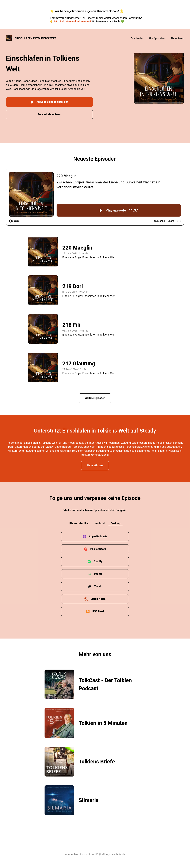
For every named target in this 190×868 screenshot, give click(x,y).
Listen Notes (98, 599)
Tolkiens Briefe (97, 762)
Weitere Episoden (95, 398)
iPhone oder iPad (79, 523)
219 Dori (73, 286)
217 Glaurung (79, 363)
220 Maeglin (77, 247)
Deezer (98, 574)
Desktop (115, 523)
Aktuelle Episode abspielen (49, 102)
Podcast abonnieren (49, 114)
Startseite (137, 38)
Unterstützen (95, 465)
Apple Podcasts (98, 536)
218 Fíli (71, 325)
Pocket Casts (98, 549)
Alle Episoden (156, 38)
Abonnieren (177, 38)
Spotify (98, 561)
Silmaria (89, 800)
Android (100, 523)
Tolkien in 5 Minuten (103, 723)
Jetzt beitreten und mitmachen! (72, 21)
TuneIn (98, 586)
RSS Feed (98, 611)
